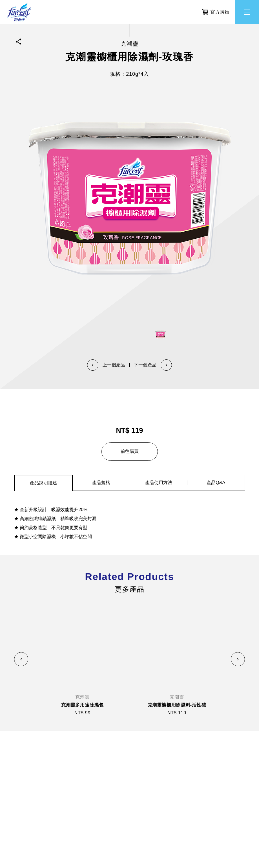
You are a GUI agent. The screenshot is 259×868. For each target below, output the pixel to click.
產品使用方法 (159, 483)
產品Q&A (216, 483)
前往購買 (130, 451)
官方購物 (216, 11)
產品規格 (101, 483)
